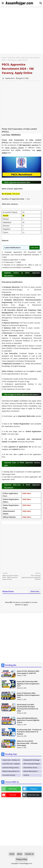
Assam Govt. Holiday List (11, 760)
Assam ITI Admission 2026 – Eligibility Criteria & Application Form (28, 695)
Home (4, 58)
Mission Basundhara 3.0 (11, 771)
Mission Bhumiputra (31, 771)
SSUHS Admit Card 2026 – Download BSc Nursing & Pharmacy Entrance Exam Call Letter (27, 708)
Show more (35, 591)
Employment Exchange (31, 760)
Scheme (26, 775)
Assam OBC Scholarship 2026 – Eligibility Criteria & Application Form (28, 684)
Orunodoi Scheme (9, 775)
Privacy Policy (22, 859)
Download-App (34, 795)
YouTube (13, 795)
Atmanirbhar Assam (30, 767)
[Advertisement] (21, 31)
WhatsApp (13, 789)
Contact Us (29, 854)
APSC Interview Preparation (33, 764)
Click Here (34, 248)
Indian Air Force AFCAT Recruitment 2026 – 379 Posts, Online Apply (27, 743)
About (20, 854)
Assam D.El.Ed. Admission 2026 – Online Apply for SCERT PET (28, 672)
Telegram (34, 789)
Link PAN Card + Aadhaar (11, 764)
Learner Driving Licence (11, 767)
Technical (11, 58)
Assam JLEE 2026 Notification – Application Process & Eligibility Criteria (28, 720)
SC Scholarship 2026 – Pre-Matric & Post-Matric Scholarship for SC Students (29, 732)
